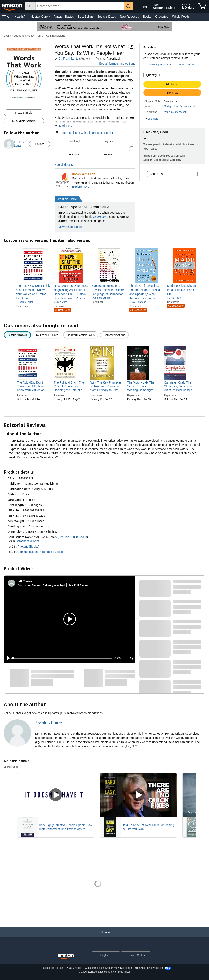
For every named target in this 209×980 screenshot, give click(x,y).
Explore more (81, 187)
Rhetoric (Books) (28, 547)
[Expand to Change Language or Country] (116, 955)
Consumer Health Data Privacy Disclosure (108, 968)
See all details (64, 165)
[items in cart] (202, 6)
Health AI (20, 17)
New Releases (129, 17)
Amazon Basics (64, 17)
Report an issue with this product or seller (84, 133)
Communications (55, 36)
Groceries (162, 17)
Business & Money (24, 36)
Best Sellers (86, 17)
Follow (40, 144)
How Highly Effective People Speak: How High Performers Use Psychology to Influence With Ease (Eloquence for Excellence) (66, 827)
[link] (33, 292)
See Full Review (79, 585)
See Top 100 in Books (73, 537)
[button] (6, 17)
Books (147, 17)
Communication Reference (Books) (40, 552)
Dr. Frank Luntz (68, 59)
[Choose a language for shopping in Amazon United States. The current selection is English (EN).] (141, 6)
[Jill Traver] (25, 581)
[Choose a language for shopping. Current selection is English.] (103, 955)
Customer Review (29, 585)
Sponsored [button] (11, 767)
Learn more (101, 217)
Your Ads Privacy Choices (149, 968)
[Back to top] (104, 936)
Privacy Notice (74, 968)
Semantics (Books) (28, 541)
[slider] (62, 658)
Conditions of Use (53, 968)
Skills (40, 36)
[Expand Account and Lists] (177, 8)
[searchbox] (80, 6)
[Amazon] (12, 6)
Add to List (157, 174)
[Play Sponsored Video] (56, 795)
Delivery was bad (54, 585)
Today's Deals (107, 17)
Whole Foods (181, 17)
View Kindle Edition (71, 227)
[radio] (17, 335)
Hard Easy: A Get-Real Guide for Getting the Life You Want (148, 827)
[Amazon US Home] (66, 957)
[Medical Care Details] (50, 17)
